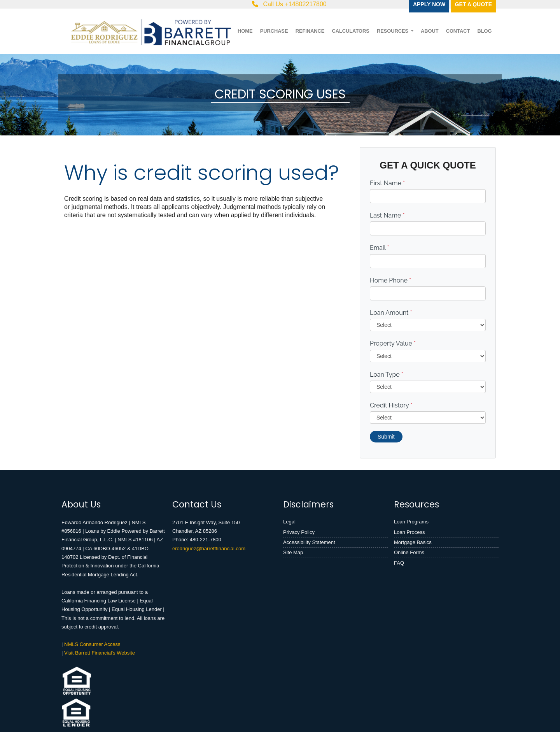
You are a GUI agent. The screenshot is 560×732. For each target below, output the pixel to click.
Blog (484, 31)
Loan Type (387, 375)
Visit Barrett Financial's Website (100, 653)
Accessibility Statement (309, 542)
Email (380, 248)
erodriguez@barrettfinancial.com (209, 549)
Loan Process (409, 532)
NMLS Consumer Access (92, 644)
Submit (386, 437)
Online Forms (409, 552)
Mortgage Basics (413, 542)
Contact (458, 31)
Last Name (387, 215)
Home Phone (390, 280)
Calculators (350, 31)
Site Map (293, 552)
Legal (289, 522)
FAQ (399, 563)
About (430, 31)
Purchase (274, 31)
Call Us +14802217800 (289, 4)
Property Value (393, 343)
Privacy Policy (299, 532)
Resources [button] (393, 31)
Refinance (310, 31)
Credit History (391, 405)
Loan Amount (391, 313)
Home (245, 31)
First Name (387, 183)
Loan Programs (411, 522)
